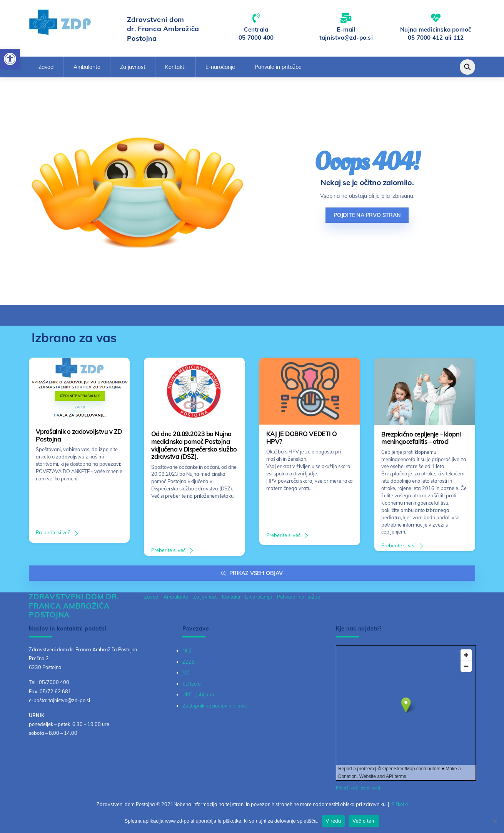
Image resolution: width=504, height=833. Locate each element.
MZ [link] (186, 672)
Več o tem (364, 821)
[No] (494, 821)
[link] (10, 59)
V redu (334, 821)
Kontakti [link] (175, 67)
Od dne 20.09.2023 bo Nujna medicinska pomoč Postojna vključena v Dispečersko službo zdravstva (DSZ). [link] (194, 445)
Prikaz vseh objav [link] (252, 573)
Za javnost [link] (133, 67)
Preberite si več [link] (53, 532)
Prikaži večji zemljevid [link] (358, 788)
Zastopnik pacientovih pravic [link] (214, 706)
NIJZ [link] (187, 651)
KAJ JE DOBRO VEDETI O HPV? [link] (302, 438)
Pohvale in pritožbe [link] (278, 67)
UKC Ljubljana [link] (198, 694)
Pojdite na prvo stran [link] (367, 215)
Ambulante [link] (87, 67)
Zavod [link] (46, 67)
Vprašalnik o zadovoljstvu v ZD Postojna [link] (79, 435)
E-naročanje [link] (220, 67)
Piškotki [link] (400, 804)
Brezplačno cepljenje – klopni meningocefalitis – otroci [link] (421, 438)
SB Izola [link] (192, 684)
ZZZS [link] (189, 662)
